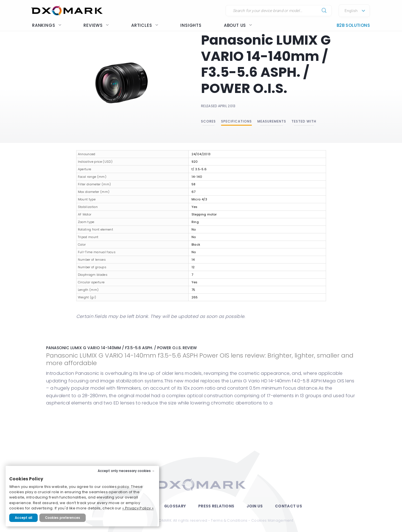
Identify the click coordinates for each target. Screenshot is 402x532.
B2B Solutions (353, 25)
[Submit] (324, 11)
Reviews (96, 25)
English (351, 11)
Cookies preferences (63, 518)
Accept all (23, 518)
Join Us (255, 506)
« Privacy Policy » (138, 508)
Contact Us (289, 506)
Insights (191, 25)
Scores (208, 121)
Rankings (47, 25)
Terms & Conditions (229, 520)
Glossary (175, 506)
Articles (145, 25)
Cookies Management (272, 520)
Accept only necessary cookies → (126, 471)
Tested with (304, 121)
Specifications (236, 121)
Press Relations (216, 506)
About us (238, 25)
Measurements (272, 121)
